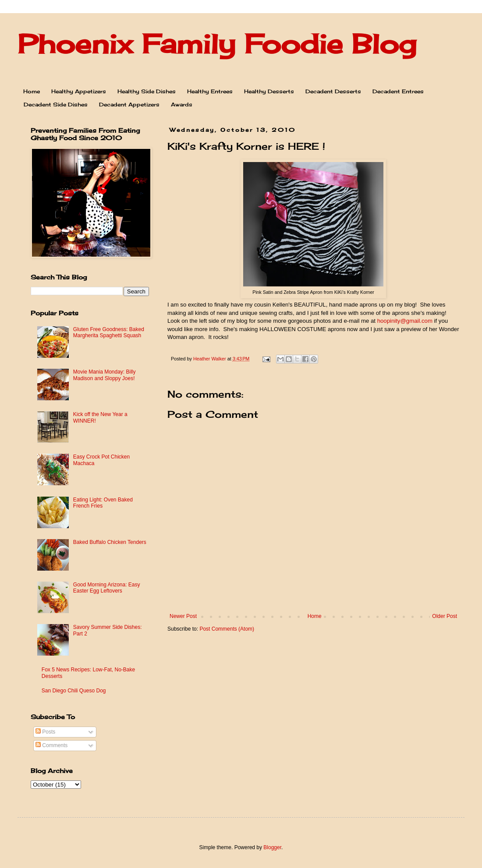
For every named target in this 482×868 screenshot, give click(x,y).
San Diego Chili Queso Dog (74, 691)
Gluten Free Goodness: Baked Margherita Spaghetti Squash (109, 332)
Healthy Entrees (210, 91)
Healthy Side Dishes (147, 91)
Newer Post (183, 616)
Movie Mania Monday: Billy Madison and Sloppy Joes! (105, 375)
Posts (45, 732)
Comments (51, 745)
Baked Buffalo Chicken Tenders (110, 542)
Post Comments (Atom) (227, 629)
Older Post (445, 616)
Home (32, 91)
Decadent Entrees (398, 91)
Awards (182, 104)
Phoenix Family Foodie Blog (217, 44)
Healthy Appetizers (79, 91)
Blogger (272, 847)
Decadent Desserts (333, 91)
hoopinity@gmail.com (405, 321)
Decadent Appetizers (129, 104)
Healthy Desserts (269, 91)
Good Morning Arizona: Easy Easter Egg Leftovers (107, 588)
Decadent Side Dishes (56, 104)
